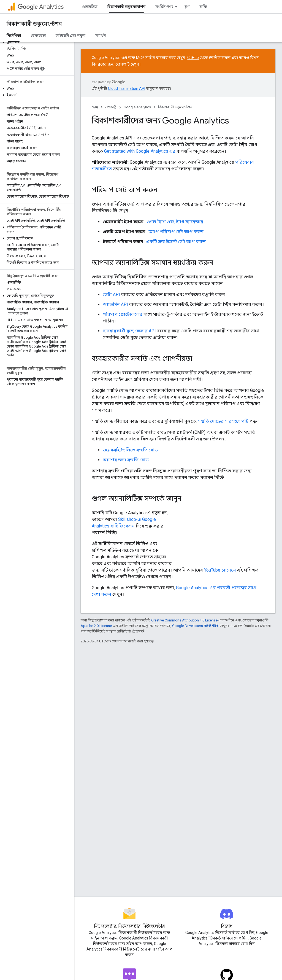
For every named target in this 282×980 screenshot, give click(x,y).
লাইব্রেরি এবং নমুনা (70, 36)
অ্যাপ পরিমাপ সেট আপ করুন (176, 232)
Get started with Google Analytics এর (140, 151)
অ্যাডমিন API (115, 304)
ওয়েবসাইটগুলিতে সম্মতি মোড (130, 450)
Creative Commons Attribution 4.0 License (184, 620)
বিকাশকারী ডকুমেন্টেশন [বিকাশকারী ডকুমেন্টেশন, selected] (126, 7)
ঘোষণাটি (123, 64)
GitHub (193, 58)
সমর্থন (101, 36)
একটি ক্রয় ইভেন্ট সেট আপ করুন (176, 242)
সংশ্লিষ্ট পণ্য (164, 7)
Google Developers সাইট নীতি (195, 626)
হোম (95, 107)
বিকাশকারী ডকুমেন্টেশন (34, 24)
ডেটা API (111, 294)
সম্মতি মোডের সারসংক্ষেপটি (223, 421)
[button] (36, 42)
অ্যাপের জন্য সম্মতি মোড (126, 460)
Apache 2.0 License (96, 626)
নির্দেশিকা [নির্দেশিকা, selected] (14, 36)
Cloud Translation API (127, 88)
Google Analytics (137, 107)
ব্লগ (187, 7)
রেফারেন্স (38, 36)
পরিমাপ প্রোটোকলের (123, 314)
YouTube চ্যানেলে (220, 570)
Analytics (41, 7)
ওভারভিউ (90, 7)
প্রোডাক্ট (111, 107)
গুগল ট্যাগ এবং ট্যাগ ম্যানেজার (175, 222)
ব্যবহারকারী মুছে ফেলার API (129, 331)
